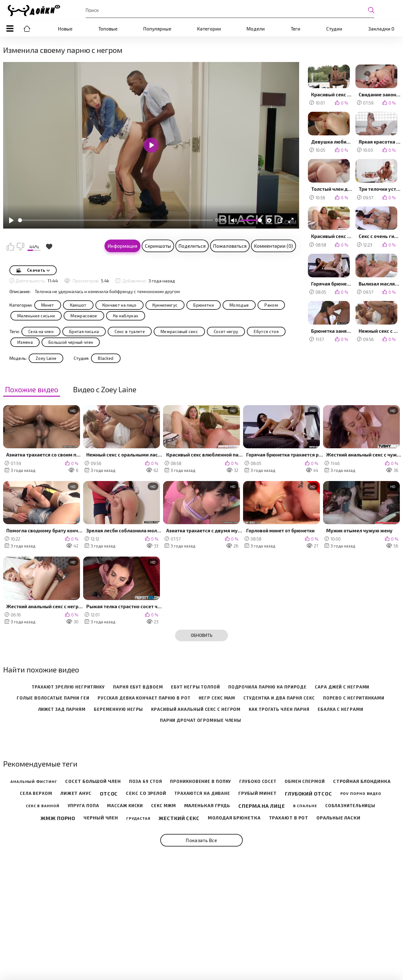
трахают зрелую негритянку (68, 687)
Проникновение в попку (201, 782)
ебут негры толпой (195, 687)
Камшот (78, 305)
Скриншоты (158, 246)
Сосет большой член (93, 781)
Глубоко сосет (258, 782)
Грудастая (138, 818)
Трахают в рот (289, 818)
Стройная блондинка (362, 781)
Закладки (381, 29)
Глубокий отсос (309, 793)
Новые (65, 29)
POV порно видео (361, 793)
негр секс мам (217, 698)
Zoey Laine (46, 358)
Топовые (108, 29)
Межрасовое (84, 316)
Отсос (109, 793)
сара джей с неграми (342, 687)
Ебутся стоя (266, 331)
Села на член (41, 331)
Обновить (202, 635)
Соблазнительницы (350, 806)
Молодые (239, 305)
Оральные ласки (338, 818)
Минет (48, 305)
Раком (271, 305)
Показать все (201, 840)
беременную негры (118, 709)
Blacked (106, 358)
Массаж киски (125, 806)
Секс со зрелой (146, 793)
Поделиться (192, 246)
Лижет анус (76, 793)
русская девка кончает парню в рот (144, 698)
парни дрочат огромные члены (201, 720)
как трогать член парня (279, 709)
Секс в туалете (130, 331)
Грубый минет (258, 793)
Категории (209, 29)
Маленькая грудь (207, 806)
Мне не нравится (20, 246)
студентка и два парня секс (279, 698)
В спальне (305, 806)
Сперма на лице (262, 806)
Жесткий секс (179, 818)
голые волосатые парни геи (53, 698)
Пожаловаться (230, 246)
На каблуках (126, 316)
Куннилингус (165, 305)
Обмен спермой (305, 782)
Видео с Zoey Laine (105, 390)
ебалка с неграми (340, 709)
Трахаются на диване (202, 793)
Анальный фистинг (34, 781)
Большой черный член (71, 342)
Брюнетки (204, 305)
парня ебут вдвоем (138, 687)
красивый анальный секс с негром (196, 709)
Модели (256, 29)
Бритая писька (84, 331)
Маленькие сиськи (36, 316)
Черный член (101, 818)
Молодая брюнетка (234, 818)
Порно (27, 29)
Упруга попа (83, 806)
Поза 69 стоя (146, 782)
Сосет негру (226, 331)
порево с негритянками (354, 698)
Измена (25, 342)
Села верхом (36, 793)
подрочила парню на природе (267, 687)
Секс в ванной (43, 806)
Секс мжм (163, 806)
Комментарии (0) (273, 246)
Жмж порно (58, 818)
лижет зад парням (62, 709)
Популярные (157, 29)
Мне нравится (10, 246)
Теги (295, 29)
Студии (334, 29)
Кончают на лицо (119, 305)
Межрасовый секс (179, 331)
